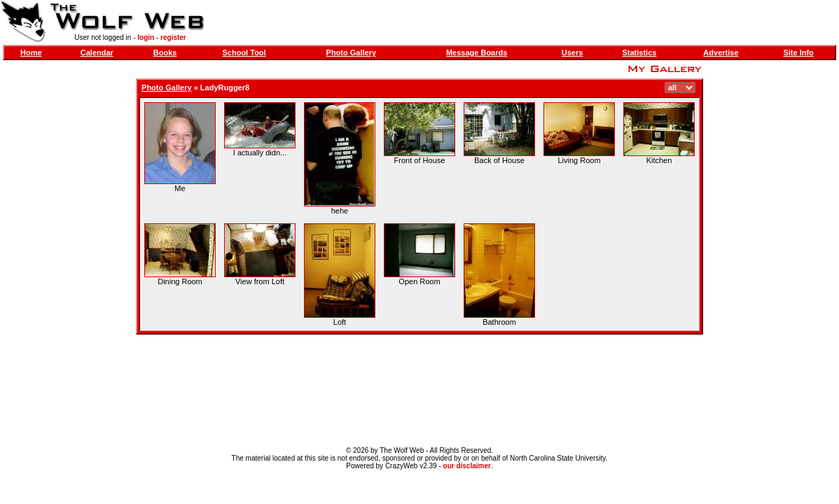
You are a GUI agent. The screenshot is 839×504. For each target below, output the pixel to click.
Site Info (798, 52)
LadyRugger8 (225, 87)
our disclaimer (467, 466)
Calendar (97, 52)
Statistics (640, 52)
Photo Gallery (352, 52)
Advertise (721, 52)
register (173, 37)
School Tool (244, 52)
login (146, 37)
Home (31, 52)
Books (165, 52)
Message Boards (477, 52)
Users (573, 52)
